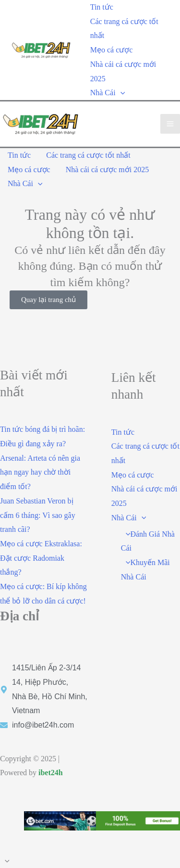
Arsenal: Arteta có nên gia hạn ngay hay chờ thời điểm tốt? (40, 472)
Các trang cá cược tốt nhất (124, 29)
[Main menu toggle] (170, 124)
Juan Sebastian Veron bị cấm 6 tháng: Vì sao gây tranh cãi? (38, 515)
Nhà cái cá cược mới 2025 (123, 71)
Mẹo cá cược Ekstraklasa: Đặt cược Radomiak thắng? (41, 558)
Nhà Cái (108, 93)
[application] (120, 93)
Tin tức (102, 7)
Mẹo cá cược (112, 50)
